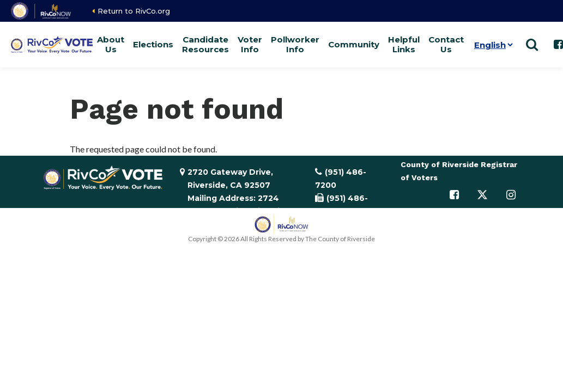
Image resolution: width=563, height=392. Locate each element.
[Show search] (532, 45)
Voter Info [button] (250, 44)
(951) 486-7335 (341, 205)
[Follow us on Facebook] (454, 195)
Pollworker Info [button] (295, 44)
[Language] (491, 45)
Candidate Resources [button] (205, 44)
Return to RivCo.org (134, 11)
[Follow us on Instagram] (511, 195)
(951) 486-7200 (341, 179)
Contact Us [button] (446, 44)
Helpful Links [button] (404, 44)
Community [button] (354, 44)
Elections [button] (153, 44)
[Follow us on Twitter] (482, 195)
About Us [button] (111, 44)
